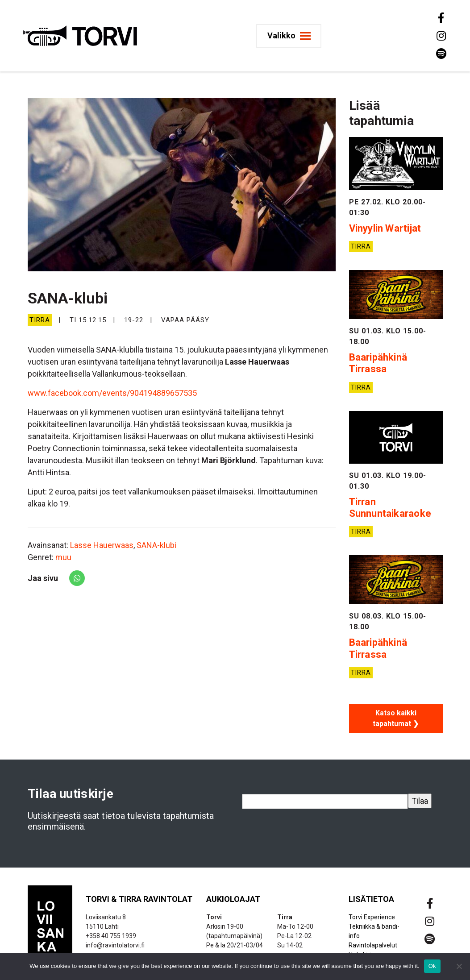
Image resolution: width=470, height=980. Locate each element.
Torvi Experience (372, 917)
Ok (432, 966)
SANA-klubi (156, 545)
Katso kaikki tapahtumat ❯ (396, 718)
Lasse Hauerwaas (102, 545)
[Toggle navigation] (292, 36)
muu (63, 557)
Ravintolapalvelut (373, 945)
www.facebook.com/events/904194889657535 (112, 393)
